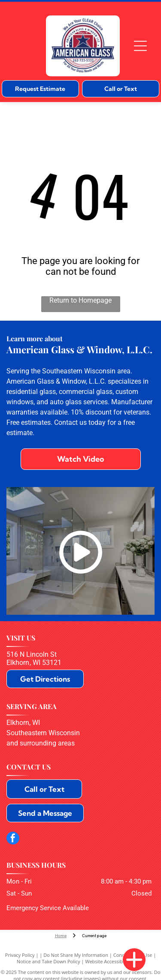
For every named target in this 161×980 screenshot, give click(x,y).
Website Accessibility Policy (115, 961)
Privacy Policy (20, 955)
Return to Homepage (80, 300)
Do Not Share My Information (76, 955)
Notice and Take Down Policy (49, 961)
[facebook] (13, 839)
